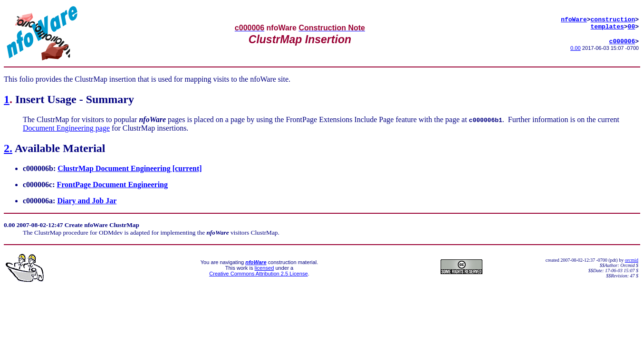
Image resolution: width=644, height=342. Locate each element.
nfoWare (574, 18)
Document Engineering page (66, 128)
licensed (264, 268)
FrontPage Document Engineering (112, 185)
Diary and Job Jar (87, 201)
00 (632, 27)
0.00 (576, 50)
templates (607, 27)
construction (613, 18)
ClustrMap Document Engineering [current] (130, 168)
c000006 (622, 43)
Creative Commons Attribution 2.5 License (258, 274)
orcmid (632, 260)
